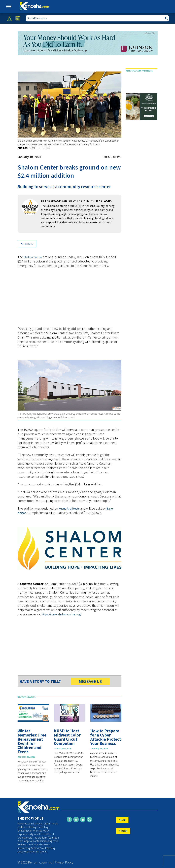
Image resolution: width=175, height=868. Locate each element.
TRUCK (123, 831)
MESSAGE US (90, 681)
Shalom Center (33, 257)
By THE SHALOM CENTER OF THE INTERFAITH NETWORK (76, 201)
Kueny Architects (69, 508)
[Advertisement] (70, 299)
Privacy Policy (64, 862)
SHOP (122, 820)
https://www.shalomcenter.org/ (61, 614)
